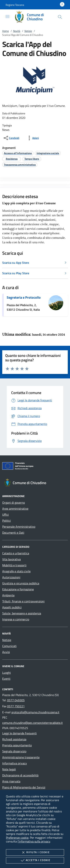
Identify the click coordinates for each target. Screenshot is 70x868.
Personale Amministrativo (19, 527)
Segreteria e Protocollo (24, 297)
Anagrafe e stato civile (16, 571)
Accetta (35, 860)
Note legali (9, 769)
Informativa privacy (15, 763)
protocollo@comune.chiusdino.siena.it (35, 712)
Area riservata (11, 781)
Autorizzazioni (11, 577)
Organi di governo (14, 503)
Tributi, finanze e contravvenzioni (23, 601)
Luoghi (7, 673)
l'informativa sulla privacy (34, 841)
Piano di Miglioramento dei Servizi (24, 787)
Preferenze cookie (17, 838)
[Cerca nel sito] (60, 17)
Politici (7, 521)
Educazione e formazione (18, 589)
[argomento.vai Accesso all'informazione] (18, 153)
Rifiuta (35, 852)
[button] (15, 5)
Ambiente (8, 595)
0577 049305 (16, 700)
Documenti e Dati (13, 533)
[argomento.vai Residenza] (12, 159)
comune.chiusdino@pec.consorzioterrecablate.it (32, 723)
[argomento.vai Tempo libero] (32, 159)
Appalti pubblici (12, 607)
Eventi (6, 679)
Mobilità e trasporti (14, 565)
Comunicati (9, 646)
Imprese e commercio (16, 619)
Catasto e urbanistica (16, 553)
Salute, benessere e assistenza (22, 613)
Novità (17, 31)
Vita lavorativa (11, 559)
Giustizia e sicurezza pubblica (21, 583)
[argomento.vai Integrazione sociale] (48, 153)
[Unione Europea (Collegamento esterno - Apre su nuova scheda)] (35, 467)
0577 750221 (16, 706)
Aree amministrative (15, 509)
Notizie (28, 31)
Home (6, 31)
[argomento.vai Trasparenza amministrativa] (20, 165)
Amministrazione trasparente (21, 757)
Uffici (6, 515)
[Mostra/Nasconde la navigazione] (7, 17)
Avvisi (6, 652)
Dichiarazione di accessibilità (20, 775)
